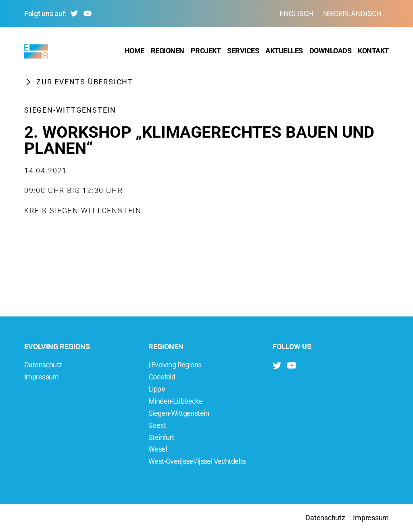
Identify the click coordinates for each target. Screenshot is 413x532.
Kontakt (373, 52)
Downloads (331, 52)
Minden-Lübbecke (175, 401)
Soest (157, 425)
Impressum (42, 377)
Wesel (158, 449)
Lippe (157, 389)
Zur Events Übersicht (79, 85)
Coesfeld (162, 377)
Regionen (168, 52)
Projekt (206, 52)
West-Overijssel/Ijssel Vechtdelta (197, 461)
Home (135, 52)
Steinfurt (161, 437)
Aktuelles (284, 52)
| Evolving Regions (175, 365)
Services (243, 52)
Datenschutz (43, 365)
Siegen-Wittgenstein (70, 113)
